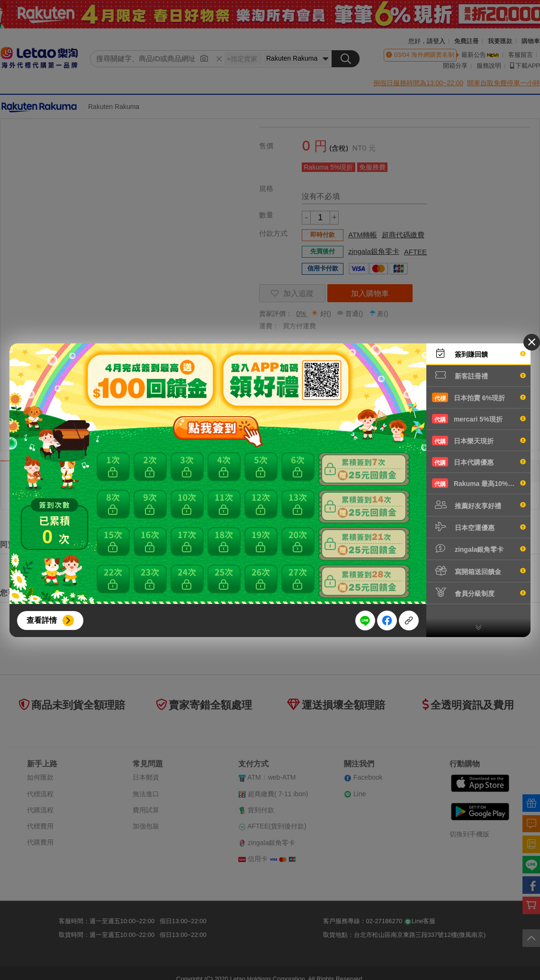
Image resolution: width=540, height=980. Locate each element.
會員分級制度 (479, 593)
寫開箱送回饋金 (479, 571)
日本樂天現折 (479, 441)
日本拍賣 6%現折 (479, 397)
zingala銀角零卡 (479, 548)
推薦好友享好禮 (479, 505)
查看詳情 (42, 620)
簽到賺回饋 (479, 353)
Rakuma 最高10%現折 (479, 483)
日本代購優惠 (479, 462)
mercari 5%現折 (479, 419)
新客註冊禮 (479, 375)
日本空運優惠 (479, 527)
